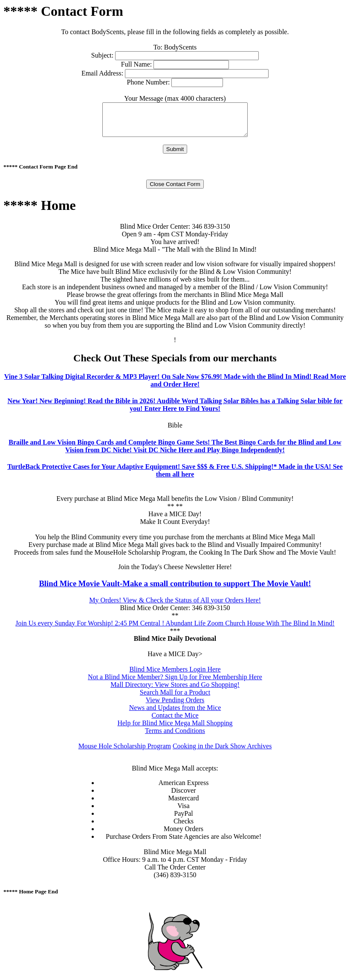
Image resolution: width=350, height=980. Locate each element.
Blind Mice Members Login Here (175, 676)
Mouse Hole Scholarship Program (125, 752)
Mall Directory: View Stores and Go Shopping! (175, 691)
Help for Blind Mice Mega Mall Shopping (175, 729)
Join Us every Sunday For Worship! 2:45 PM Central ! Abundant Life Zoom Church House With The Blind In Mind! (175, 630)
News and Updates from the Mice (175, 714)
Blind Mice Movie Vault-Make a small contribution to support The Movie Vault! (175, 590)
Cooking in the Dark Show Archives (222, 752)
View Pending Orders (175, 706)
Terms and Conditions (175, 737)
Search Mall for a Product (175, 699)
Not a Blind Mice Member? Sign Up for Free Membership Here (175, 683)
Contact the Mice (175, 722)
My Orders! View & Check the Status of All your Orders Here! (175, 606)
